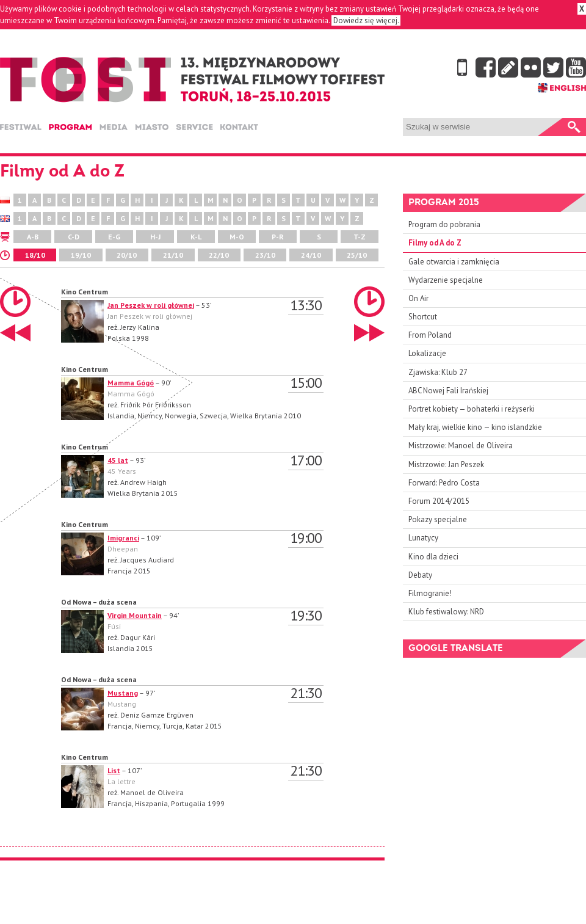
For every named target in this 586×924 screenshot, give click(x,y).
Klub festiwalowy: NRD (446, 612)
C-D (74, 237)
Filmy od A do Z (435, 243)
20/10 (127, 255)
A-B (33, 237)
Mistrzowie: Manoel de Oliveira (461, 446)
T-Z (360, 237)
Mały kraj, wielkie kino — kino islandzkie (475, 427)
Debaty (420, 575)
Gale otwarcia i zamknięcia (454, 262)
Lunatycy (423, 538)
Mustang (123, 693)
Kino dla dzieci (433, 557)
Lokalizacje (427, 353)
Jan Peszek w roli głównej (151, 305)
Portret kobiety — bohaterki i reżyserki (472, 409)
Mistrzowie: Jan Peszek (446, 464)
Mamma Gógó (131, 383)
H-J (155, 237)
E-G (114, 237)
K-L (196, 237)
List (114, 770)
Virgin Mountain (135, 615)
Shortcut (423, 317)
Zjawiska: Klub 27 (438, 372)
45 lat (118, 460)
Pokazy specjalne (438, 519)
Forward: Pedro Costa (444, 483)
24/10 (311, 255)
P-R (278, 237)
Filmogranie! (430, 593)
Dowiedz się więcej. (366, 20)
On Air (418, 298)
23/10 (265, 255)
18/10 (35, 255)
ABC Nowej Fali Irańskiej (448, 391)
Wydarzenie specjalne (446, 280)
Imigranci (123, 538)
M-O (237, 237)
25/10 (357, 255)
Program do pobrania (444, 224)
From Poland (430, 335)
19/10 (81, 255)
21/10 (173, 255)
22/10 (219, 255)
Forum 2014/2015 (439, 501)
